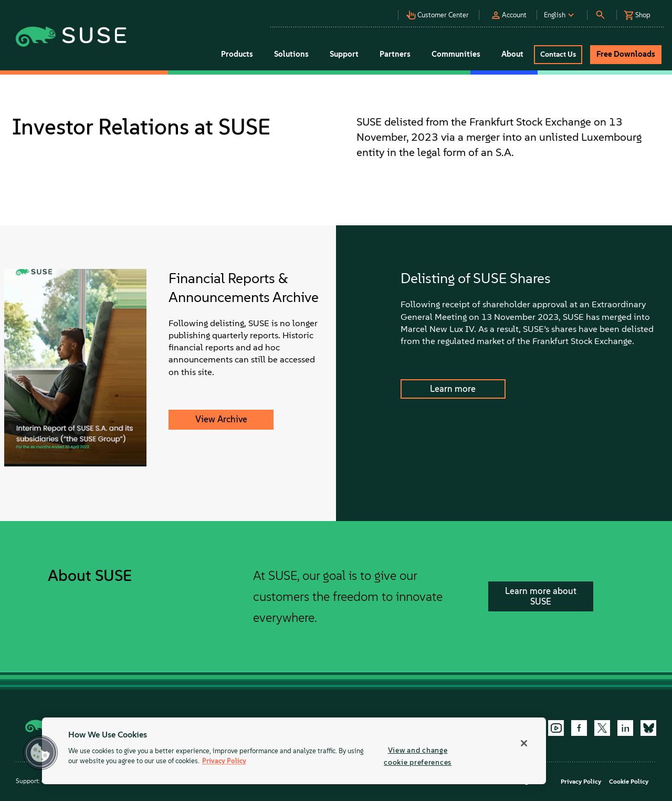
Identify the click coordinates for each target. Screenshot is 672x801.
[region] (294, 751)
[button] (362, 11)
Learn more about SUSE (541, 596)
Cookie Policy (629, 782)
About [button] (512, 54)
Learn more (453, 389)
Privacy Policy (581, 782)
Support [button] (344, 54)
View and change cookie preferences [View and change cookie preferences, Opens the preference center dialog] (418, 756)
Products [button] (237, 54)
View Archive (221, 419)
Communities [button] (456, 54)
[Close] (524, 743)
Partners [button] (395, 54)
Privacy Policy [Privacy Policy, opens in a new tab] (224, 761)
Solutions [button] (291, 54)
